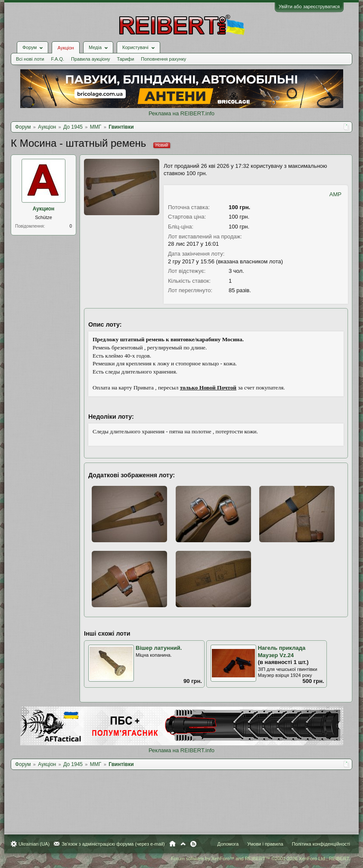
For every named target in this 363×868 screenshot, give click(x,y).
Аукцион (44, 209)
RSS (193, 844)
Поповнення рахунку (163, 59)
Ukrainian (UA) (34, 844)
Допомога (228, 844)
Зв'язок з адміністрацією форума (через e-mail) (113, 844)
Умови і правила (265, 844)
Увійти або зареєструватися (309, 6)
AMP (335, 194)
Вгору (183, 844)
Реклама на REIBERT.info (181, 113)
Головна (172, 844)
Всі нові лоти (30, 59)
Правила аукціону (90, 59)
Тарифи (126, 59)
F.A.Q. (57, 59)
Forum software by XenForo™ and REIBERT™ (261, 859)
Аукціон (65, 48)
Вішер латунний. (159, 648)
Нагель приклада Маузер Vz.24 (282, 652)
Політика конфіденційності (321, 844)
